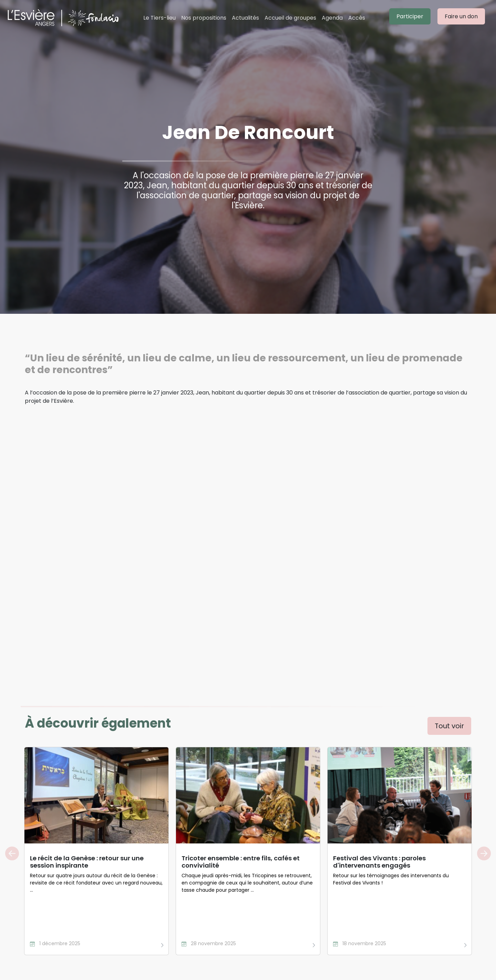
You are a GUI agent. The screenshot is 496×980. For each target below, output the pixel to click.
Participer (410, 16)
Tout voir (449, 726)
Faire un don (461, 16)
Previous (12, 853)
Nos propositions (204, 18)
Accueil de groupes (290, 18)
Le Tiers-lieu (159, 18)
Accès (357, 18)
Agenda (332, 18)
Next (484, 853)
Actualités (245, 18)
